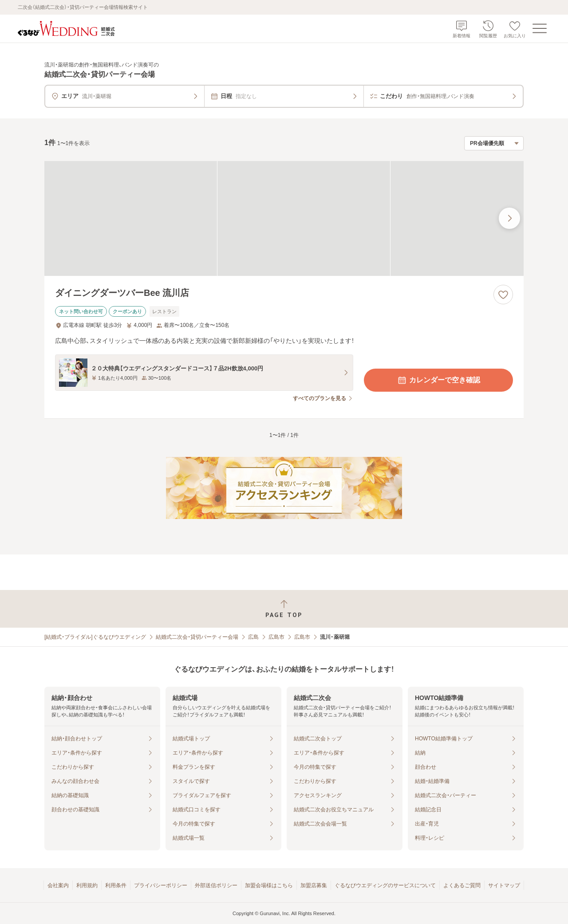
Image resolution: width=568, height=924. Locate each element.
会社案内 (58, 885)
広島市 (276, 637)
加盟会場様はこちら (269, 885)
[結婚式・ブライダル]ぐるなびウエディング (95, 637)
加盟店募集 (314, 885)
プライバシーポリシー (161, 885)
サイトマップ (504, 885)
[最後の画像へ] (509, 218)
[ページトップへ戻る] (284, 609)
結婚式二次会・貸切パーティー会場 (197, 637)
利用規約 (87, 885)
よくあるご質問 (462, 885)
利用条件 (116, 885)
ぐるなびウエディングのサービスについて (385, 885)
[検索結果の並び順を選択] (494, 143)
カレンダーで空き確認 (438, 380)
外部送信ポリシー (216, 885)
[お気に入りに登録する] (503, 295)
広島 (253, 637)
